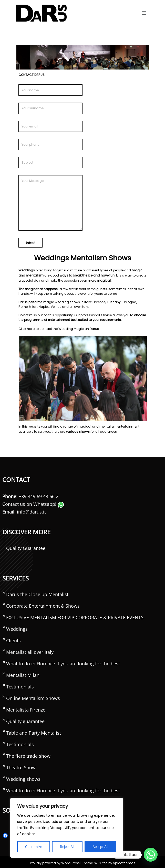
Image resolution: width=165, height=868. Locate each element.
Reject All (67, 847)
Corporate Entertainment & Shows (43, 605)
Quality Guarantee (26, 547)
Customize (34, 847)
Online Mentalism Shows (33, 697)
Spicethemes (122, 861)
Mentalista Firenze (26, 708)
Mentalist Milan (23, 674)
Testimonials (20, 685)
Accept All (100, 847)
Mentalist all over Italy (30, 651)
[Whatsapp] (151, 855)
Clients (13, 639)
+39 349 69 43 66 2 (39, 495)
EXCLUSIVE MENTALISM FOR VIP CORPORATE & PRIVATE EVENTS (75, 616)
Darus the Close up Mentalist (37, 593)
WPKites (101, 861)
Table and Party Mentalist (34, 732)
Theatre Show (21, 766)
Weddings (17, 628)
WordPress (72, 861)
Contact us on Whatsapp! (33, 503)
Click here (26, 328)
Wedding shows (23, 778)
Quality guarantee (25, 720)
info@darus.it (31, 510)
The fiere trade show (28, 755)
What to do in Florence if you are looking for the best (63, 662)
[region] (67, 828)
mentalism (34, 275)
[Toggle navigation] (144, 13)
